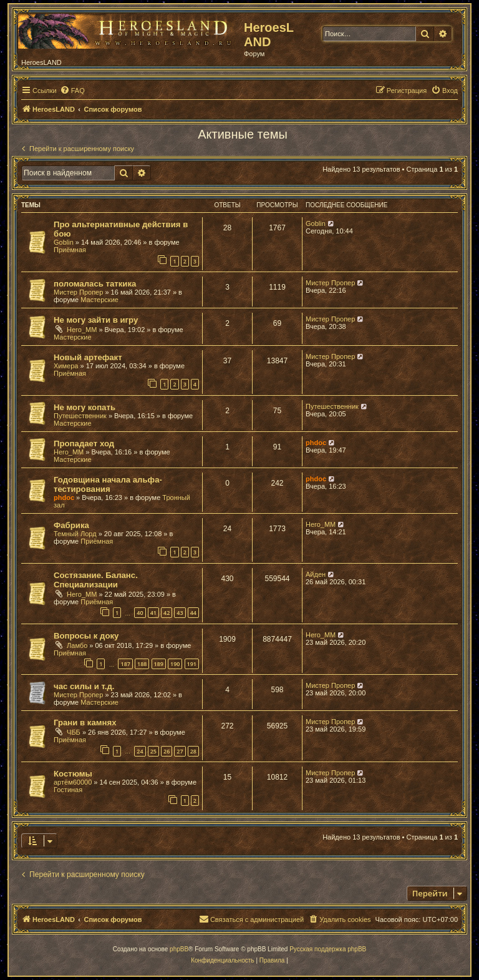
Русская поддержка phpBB (328, 949)
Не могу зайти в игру (96, 320)
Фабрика (71, 525)
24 (140, 751)
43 (180, 613)
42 (167, 613)
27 (180, 751)
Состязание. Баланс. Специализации (96, 580)
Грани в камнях (85, 723)
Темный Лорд (75, 534)
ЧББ (74, 732)
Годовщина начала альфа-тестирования (108, 484)
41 (153, 613)
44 (193, 613)
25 (153, 751)
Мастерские (99, 300)
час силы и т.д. (84, 686)
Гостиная (68, 790)
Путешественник (80, 416)
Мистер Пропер (78, 292)
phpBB (179, 949)
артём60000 (73, 782)
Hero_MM (82, 330)
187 (125, 664)
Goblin (64, 242)
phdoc (316, 443)
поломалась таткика (95, 284)
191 (192, 664)
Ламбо (77, 645)
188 (142, 664)
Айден (316, 574)
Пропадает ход (84, 443)
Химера (66, 366)
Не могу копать (85, 407)
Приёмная (70, 250)
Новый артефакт (88, 357)
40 (140, 613)
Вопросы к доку (86, 636)
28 (193, 751)
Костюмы (73, 774)
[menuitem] (72, 91)
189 (159, 664)
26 (167, 751)
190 (175, 664)
